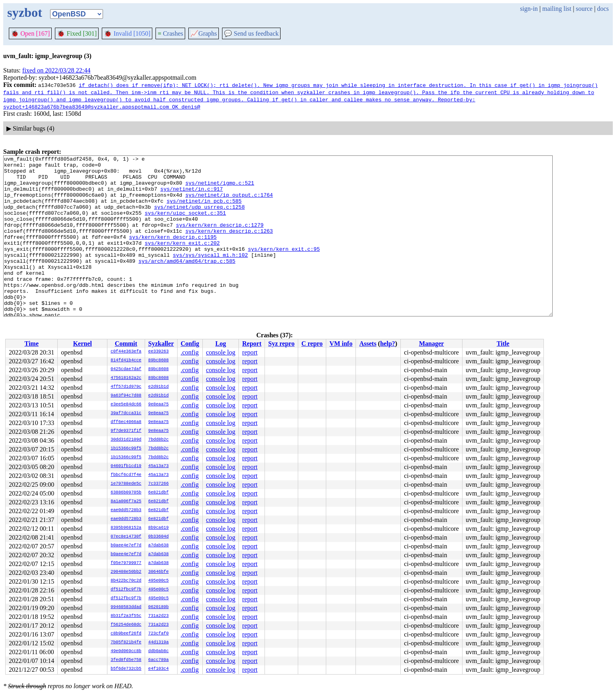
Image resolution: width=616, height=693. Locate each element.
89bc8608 (159, 361)
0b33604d (159, 537)
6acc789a (159, 660)
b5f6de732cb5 (126, 669)
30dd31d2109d (126, 440)
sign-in (529, 9)
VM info (341, 343)
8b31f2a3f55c (126, 616)
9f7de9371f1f (126, 431)
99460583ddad (126, 607)
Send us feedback (251, 33)
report (250, 352)
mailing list (557, 9)
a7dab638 (159, 546)
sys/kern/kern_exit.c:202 (182, 261)
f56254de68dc (126, 625)
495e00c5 (159, 581)
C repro (312, 343)
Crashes (170, 33)
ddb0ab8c (159, 651)
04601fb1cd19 (126, 466)
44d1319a (159, 643)
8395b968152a (126, 528)
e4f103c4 (159, 669)
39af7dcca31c (126, 413)
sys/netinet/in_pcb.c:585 (204, 210)
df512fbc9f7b (126, 590)
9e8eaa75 (159, 405)
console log (221, 352)
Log (221, 343)
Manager (431, 343)
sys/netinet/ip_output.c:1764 (229, 203)
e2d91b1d (159, 387)
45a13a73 (159, 466)
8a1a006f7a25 (126, 502)
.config (190, 352)
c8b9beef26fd (126, 634)
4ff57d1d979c (126, 387)
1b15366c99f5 (126, 449)
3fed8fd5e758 (126, 660)
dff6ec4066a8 (126, 422)
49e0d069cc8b (126, 651)
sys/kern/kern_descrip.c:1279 (220, 239)
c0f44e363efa (126, 352)
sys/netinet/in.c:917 (192, 196)
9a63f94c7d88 (126, 396)
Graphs (204, 33)
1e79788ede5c (126, 484)
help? (387, 343)
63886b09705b (126, 493)
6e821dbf (159, 493)
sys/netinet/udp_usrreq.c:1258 (199, 218)
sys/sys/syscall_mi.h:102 (210, 275)
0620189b (159, 607)
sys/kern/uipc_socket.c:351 (185, 225)
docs (603, 9)
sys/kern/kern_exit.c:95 (284, 268)
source (584, 9)
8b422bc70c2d (126, 581)
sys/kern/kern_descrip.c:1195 (173, 254)
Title (503, 343)
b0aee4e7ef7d (126, 546)
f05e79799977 (126, 563)
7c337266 (159, 484)
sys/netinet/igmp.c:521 (220, 189)
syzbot (25, 12)
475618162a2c (126, 378)
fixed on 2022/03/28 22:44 (57, 70)
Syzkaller (161, 343)
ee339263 (159, 352)
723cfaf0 (159, 634)
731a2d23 (159, 616)
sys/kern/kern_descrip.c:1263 (229, 246)
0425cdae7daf (126, 369)
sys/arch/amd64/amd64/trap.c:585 (187, 282)
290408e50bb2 (126, 572)
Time (31, 343)
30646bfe (159, 572)
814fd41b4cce (126, 361)
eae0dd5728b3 (126, 510)
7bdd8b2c (159, 440)
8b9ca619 (159, 528)
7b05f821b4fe (126, 643)
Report (252, 343)
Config (190, 343)
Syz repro (281, 343)
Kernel (82, 343)
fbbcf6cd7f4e (126, 475)
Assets (368, 343)
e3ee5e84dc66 (126, 405)
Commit (126, 343)
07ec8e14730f (126, 537)
